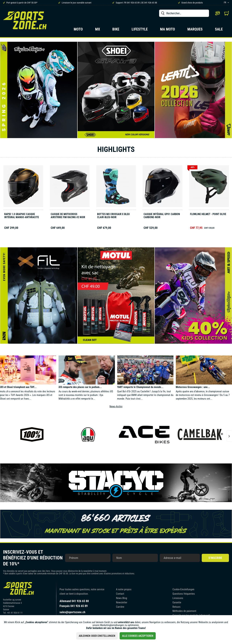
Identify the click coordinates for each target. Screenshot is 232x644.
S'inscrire (215, 558)
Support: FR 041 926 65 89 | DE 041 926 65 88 (135, 3)
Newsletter (122, 602)
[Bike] (116, 30)
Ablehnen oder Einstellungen (97, 636)
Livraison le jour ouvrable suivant (75, 3)
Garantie (177, 602)
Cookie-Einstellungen (184, 589)
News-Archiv (116, 406)
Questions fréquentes (184, 594)
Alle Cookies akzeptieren (138, 636)
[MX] (98, 30)
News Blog (122, 598)
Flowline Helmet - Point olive (208, 214)
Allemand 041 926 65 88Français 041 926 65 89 (74, 604)
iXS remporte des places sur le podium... (80, 387)
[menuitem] (184, 13)
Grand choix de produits (190, 3)
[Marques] (195, 30)
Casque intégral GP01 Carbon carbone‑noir (162, 216)
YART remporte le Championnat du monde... (140, 387)
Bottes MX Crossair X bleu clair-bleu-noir (113, 216)
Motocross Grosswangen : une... (193, 387)
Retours (177, 607)
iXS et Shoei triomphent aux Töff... (18, 387)
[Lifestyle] (140, 30)
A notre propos (124, 589)
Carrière (120, 607)
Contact (120, 594)
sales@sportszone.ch (72, 612)
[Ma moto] (168, 30)
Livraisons (178, 598)
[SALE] (219, 30)
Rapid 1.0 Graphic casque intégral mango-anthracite (22, 216)
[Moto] (78, 30)
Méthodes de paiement (184, 611)
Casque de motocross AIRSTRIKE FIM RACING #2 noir (68, 216)
